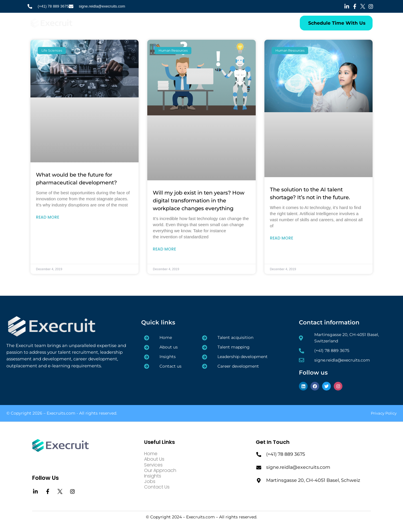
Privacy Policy (384, 413)
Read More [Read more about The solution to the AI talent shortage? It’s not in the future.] (282, 238)
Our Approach (172, 23)
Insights (200, 23)
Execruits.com (61, 413)
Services (143, 23)
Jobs (220, 23)
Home (96, 23)
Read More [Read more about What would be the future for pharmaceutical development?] (48, 217)
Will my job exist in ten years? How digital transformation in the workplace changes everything (199, 201)
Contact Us (243, 23)
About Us (118, 23)
